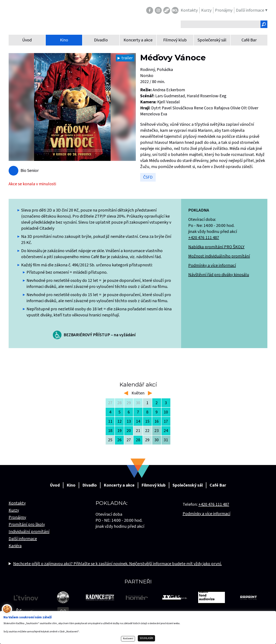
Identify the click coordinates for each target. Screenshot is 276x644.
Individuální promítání (29, 532)
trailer (127, 58)
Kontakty (17, 503)
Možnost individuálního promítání (219, 256)
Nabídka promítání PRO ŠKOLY (216, 247)
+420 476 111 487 (204, 238)
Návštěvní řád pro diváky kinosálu (219, 275)
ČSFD (148, 177)
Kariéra (15, 546)
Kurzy (14, 510)
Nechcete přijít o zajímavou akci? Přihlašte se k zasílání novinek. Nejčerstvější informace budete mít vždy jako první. (117, 564)
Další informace (23, 539)
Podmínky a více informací (212, 265)
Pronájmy (17, 517)
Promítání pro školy (27, 525)
